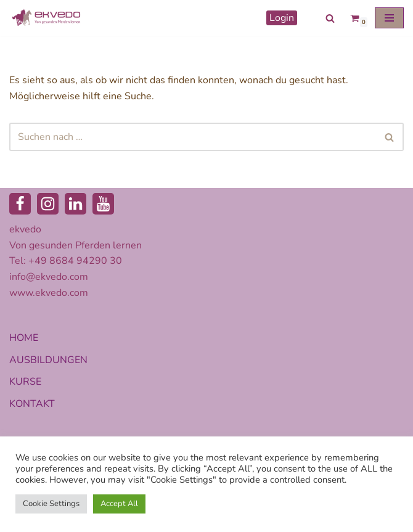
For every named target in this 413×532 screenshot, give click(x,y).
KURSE (25, 382)
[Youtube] (103, 204)
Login (282, 18)
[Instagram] (48, 204)
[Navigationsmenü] (389, 18)
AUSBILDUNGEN (48, 360)
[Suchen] (330, 18)
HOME (24, 338)
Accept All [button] (119, 504)
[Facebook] (20, 204)
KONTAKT (32, 404)
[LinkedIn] (76, 204)
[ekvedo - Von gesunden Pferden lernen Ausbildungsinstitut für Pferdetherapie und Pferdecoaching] (46, 18)
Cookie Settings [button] (51, 504)
